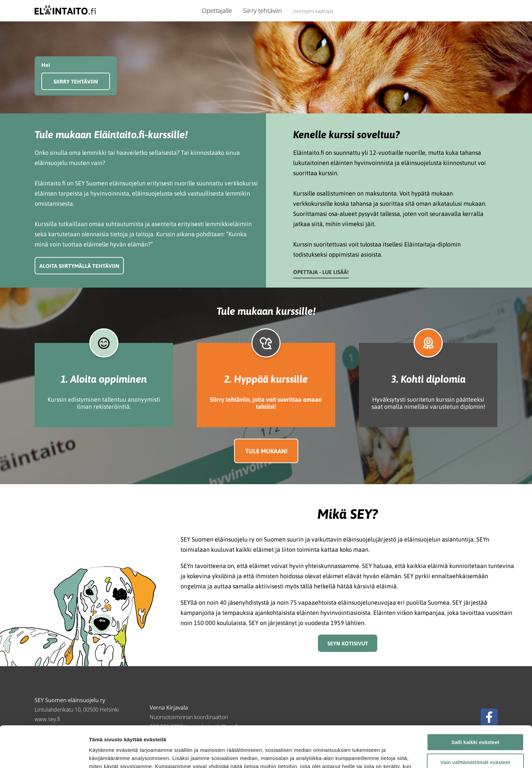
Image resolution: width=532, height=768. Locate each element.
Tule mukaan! (266, 451)
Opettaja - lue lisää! (321, 272)
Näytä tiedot (104, 755)
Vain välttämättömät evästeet (475, 724)
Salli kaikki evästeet (476, 704)
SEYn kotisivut (348, 643)
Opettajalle (217, 11)
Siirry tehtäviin (262, 11)
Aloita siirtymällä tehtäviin (79, 266)
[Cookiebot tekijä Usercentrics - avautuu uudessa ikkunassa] (44, 755)
